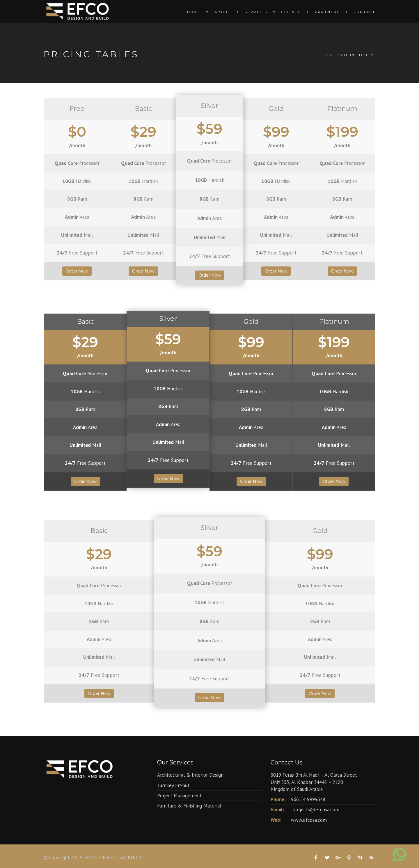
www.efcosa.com (309, 820)
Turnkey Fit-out (173, 785)
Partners (327, 12)
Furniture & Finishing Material (189, 806)
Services (256, 12)
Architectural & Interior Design (190, 775)
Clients (291, 12)
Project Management (179, 796)
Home (194, 12)
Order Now (77, 271)
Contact (365, 12)
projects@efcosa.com (316, 810)
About (223, 12)
